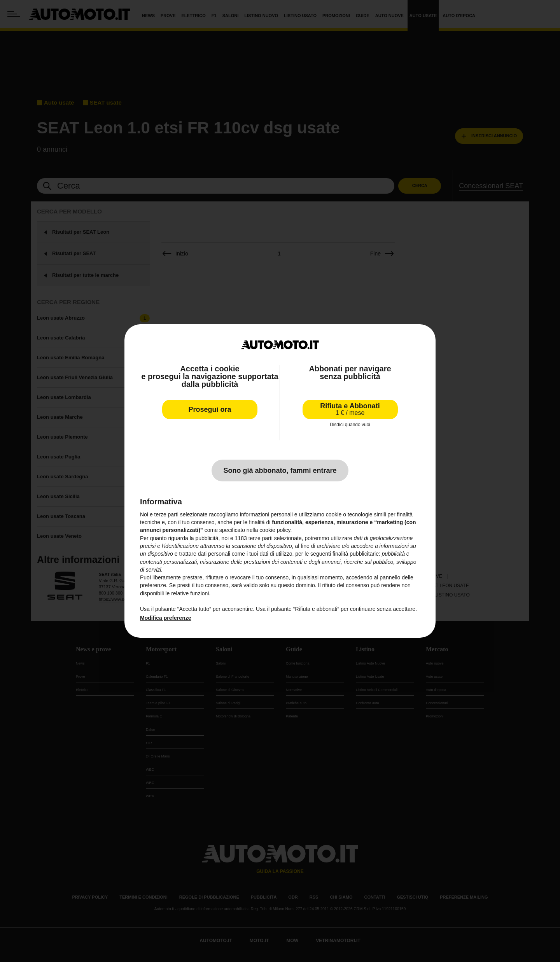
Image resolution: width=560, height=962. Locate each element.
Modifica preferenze (165, 618)
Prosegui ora (210, 409)
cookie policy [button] (275, 530)
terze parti (261, 538)
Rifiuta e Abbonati (350, 409)
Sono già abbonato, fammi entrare (280, 471)
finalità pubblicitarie (356, 554)
